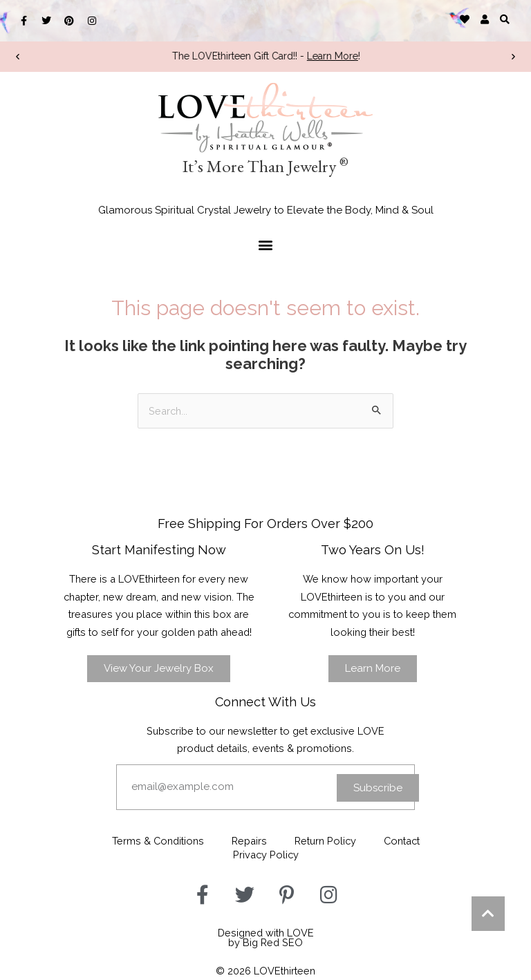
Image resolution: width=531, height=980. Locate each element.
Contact (402, 841)
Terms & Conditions (158, 841)
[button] (505, 19)
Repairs (249, 841)
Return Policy (325, 841)
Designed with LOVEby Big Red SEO (266, 938)
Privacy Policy (266, 855)
